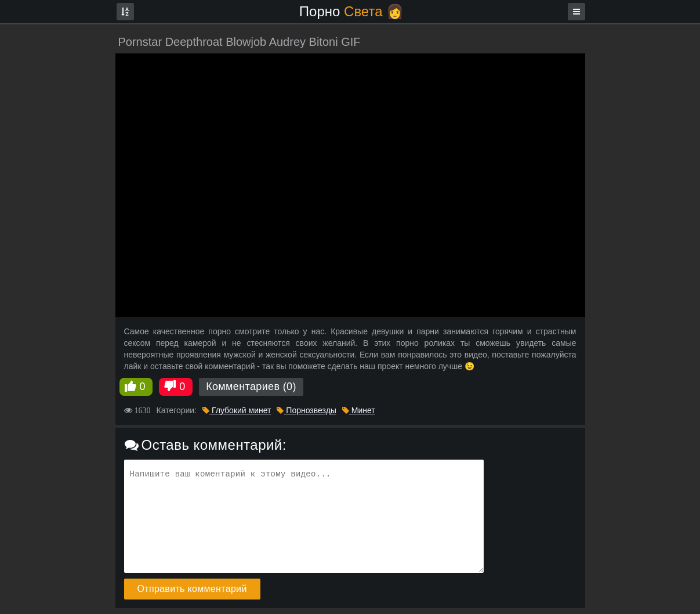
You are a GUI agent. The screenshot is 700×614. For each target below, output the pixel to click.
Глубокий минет (237, 410)
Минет (359, 410)
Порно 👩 (351, 11)
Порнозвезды (306, 410)
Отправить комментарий (192, 589)
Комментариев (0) (251, 387)
